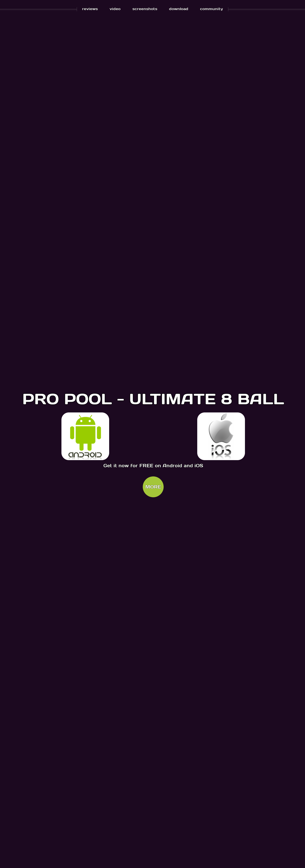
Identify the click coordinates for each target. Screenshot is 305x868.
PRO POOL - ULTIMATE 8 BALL (153, 398)
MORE (153, 487)
